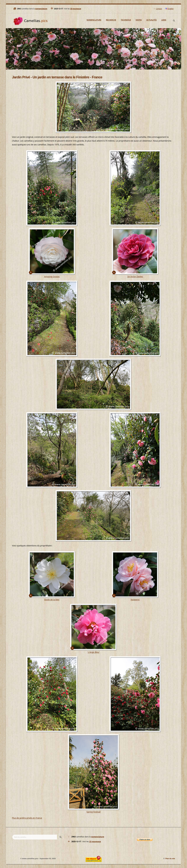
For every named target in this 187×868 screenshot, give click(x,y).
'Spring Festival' (93, 812)
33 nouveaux (76, 9)
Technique (126, 20)
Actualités (151, 20)
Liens (164, 20)
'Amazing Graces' (52, 276)
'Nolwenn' (135, 600)
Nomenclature (94, 20)
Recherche (111, 20)
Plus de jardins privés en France (27, 818)
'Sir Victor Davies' (135, 276)
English (169, 9)
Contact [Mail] (158, 9)
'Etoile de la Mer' (52, 600)
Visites (139, 20)
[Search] (174, 21)
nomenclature (41, 9)
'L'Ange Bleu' (93, 652)
